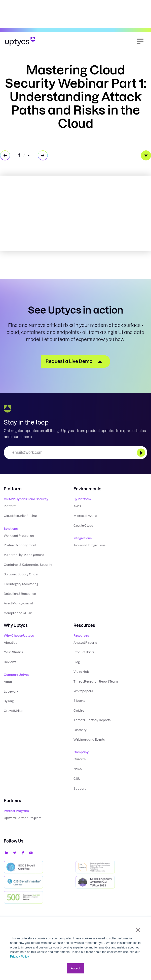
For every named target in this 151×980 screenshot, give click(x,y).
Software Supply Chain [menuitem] (21, 574)
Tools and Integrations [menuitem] (90, 545)
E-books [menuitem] (79, 701)
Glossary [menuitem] (80, 730)
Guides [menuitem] (79, 710)
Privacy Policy (20, 957)
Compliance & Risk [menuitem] (18, 613)
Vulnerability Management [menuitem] (24, 555)
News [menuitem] (78, 769)
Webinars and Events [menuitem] (89, 739)
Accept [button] (76, 968)
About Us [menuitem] (10, 643)
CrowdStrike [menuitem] (13, 711)
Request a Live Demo (69, 361)
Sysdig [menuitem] (9, 701)
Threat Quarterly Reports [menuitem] (92, 720)
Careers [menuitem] (80, 759)
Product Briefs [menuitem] (84, 652)
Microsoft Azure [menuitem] (85, 516)
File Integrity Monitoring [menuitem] (21, 584)
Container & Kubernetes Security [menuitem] (28, 565)
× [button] (138, 930)
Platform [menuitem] (10, 506)
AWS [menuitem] (77, 506)
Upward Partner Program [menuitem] (23, 818)
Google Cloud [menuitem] (83, 526)
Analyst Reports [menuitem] (85, 643)
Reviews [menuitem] (10, 662)
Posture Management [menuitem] (20, 545)
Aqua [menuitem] (8, 682)
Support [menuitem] (80, 788)
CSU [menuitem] (77, 779)
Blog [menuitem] (77, 662)
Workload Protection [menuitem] (19, 536)
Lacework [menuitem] (11, 692)
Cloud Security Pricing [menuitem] (20, 516)
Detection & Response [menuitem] (20, 594)
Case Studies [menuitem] (13, 652)
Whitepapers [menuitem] (83, 691)
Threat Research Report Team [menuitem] (96, 681)
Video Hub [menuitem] (81, 672)
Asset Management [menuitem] (18, 603)
